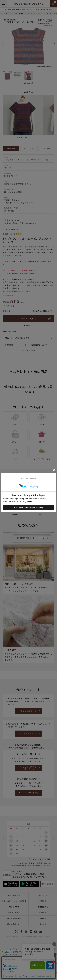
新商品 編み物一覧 (25, 958)
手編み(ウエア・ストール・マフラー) (25, 970)
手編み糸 (22, 961)
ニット (15, 13)
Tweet (27, 326)
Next (54, 43)
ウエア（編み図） (31, 973)
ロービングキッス (32, 961)
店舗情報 (37, 866)
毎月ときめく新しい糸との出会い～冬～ (35, 949)
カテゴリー (17, 949)
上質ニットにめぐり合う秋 (31, 955)
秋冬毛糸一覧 (31, 964)
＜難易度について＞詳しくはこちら (19, 203)
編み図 (21, 13)
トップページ (7, 13)
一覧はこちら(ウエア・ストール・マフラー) (27, 967)
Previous (3, 43)
